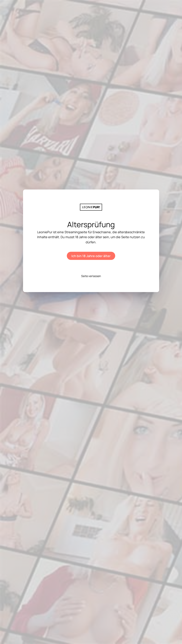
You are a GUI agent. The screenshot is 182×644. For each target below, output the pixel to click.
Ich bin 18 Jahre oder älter (91, 256)
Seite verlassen (91, 276)
